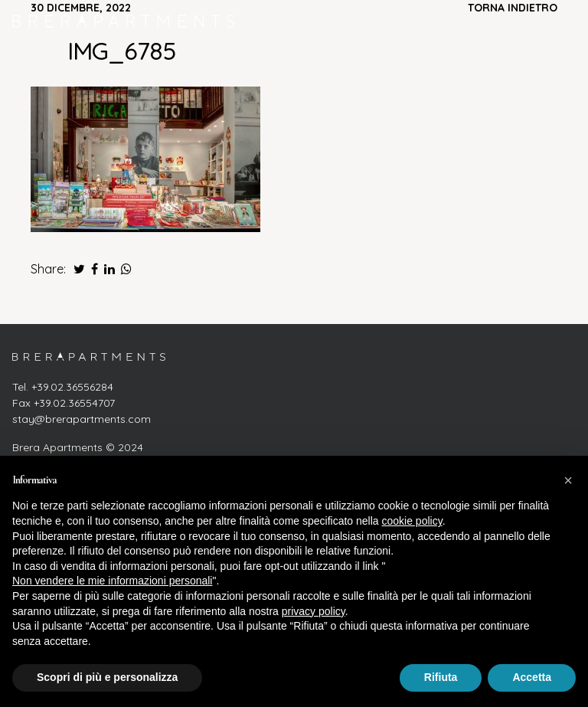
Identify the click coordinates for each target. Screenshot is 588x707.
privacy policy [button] (314, 611)
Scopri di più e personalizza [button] (107, 677)
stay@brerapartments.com (82, 419)
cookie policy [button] (412, 521)
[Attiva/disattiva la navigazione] (560, 21)
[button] (568, 480)
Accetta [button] (532, 677)
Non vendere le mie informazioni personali (112, 581)
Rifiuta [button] (441, 677)
